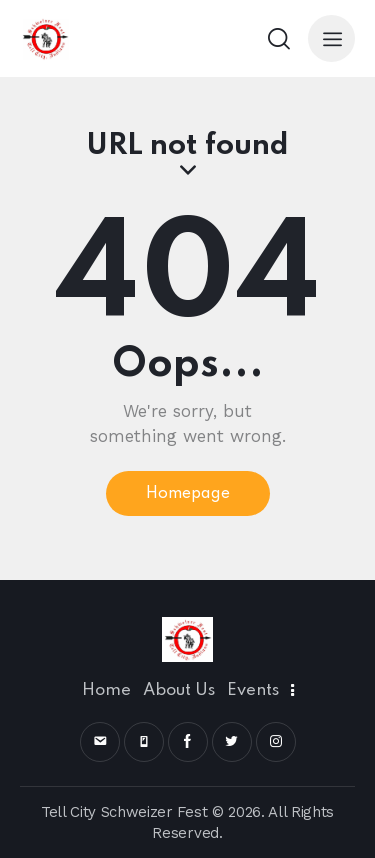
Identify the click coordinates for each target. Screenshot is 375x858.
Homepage (188, 494)
